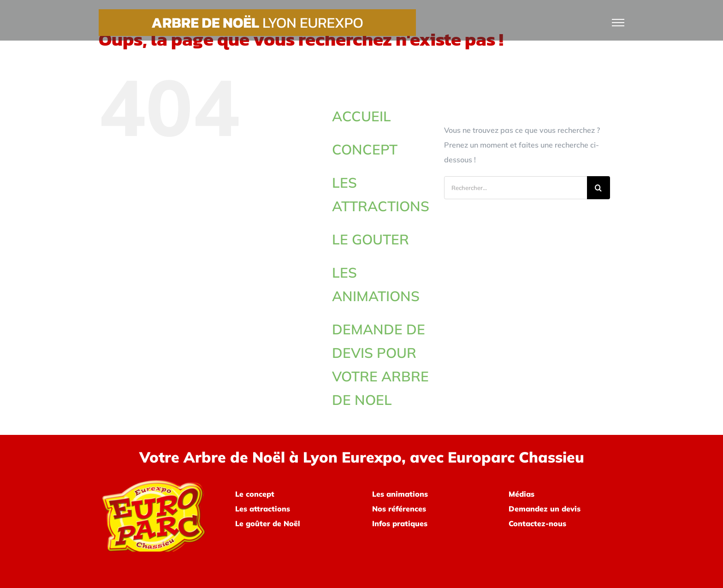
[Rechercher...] (516, 188)
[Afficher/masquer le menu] (618, 23)
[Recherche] (599, 188)
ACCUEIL (361, 116)
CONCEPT (365, 149)
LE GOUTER (370, 239)
